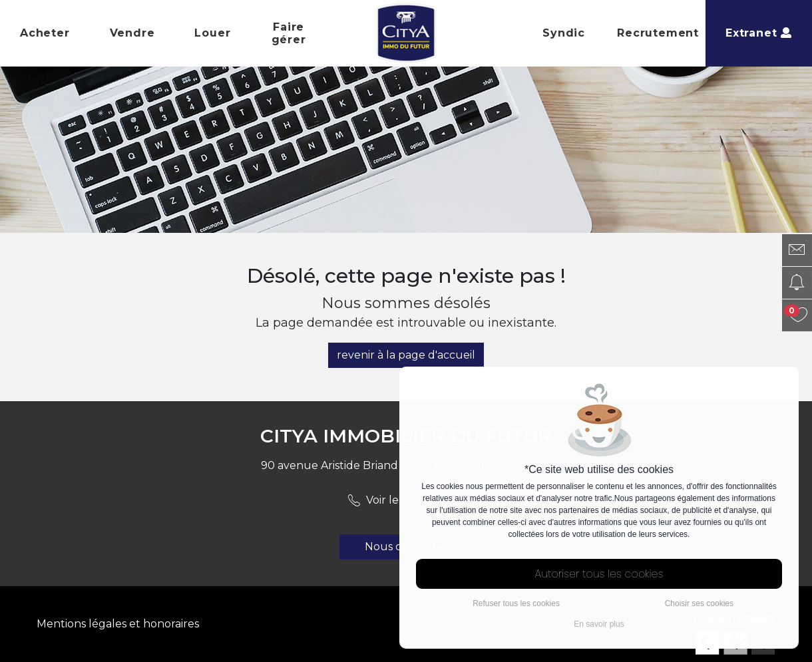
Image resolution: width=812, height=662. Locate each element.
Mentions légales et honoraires (118, 624)
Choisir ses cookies (699, 603)
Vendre (132, 33)
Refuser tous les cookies (516, 603)
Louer (212, 33)
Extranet (759, 33)
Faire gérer (289, 33)
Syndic (564, 33)
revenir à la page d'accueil (406, 355)
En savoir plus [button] (599, 624)
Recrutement (658, 33)
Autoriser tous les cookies (599, 574)
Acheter (45, 33)
